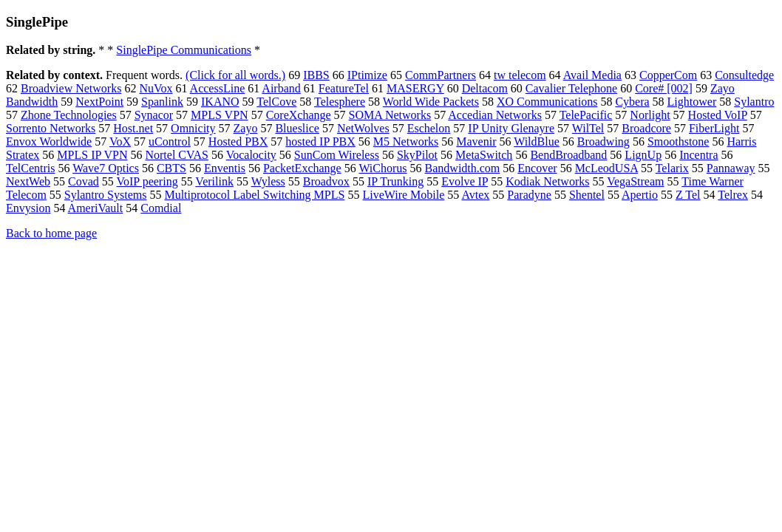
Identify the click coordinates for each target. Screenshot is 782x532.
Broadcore (646, 128)
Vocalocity (251, 155)
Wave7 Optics (106, 168)
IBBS (316, 75)
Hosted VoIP (718, 115)
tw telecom (520, 75)
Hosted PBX (238, 141)
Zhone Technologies (69, 115)
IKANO (220, 102)
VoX (120, 141)
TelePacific (586, 115)
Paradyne (529, 195)
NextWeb (28, 181)
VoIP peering (147, 181)
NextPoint (99, 102)
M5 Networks (406, 141)
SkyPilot (417, 155)
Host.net (133, 128)
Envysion (28, 208)
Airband (281, 88)
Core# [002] (664, 88)
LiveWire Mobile (403, 195)
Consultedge (744, 75)
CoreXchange (299, 115)
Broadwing (603, 141)
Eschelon (429, 128)
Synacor (154, 115)
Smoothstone (679, 141)
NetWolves (363, 128)
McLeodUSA (606, 168)
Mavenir (476, 141)
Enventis (225, 168)
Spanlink (162, 102)
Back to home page (51, 233)
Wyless (268, 181)
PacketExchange (302, 168)
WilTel (588, 128)
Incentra (698, 155)
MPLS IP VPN (92, 155)
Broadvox (326, 181)
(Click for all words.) (235, 75)
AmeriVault (96, 208)
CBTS (171, 168)
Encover (537, 168)
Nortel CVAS (177, 155)
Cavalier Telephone (571, 88)
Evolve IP (465, 181)
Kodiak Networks (547, 181)
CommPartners (441, 75)
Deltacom (485, 88)
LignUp (643, 155)
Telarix (672, 168)
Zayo (246, 128)
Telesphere (340, 102)
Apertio (640, 195)
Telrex (733, 195)
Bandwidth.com (463, 168)
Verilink (214, 181)
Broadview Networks (71, 88)
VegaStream (635, 181)
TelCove (276, 102)
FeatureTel (344, 88)
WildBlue (537, 141)
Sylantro (754, 102)
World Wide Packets (431, 102)
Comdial (161, 208)
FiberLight (714, 128)
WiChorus (382, 168)
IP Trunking (395, 181)
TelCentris (30, 168)
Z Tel (688, 195)
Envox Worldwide (49, 141)
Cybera (632, 102)
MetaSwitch (484, 155)
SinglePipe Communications (184, 50)
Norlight (650, 115)
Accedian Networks (495, 115)
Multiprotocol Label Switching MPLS (254, 195)
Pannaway (731, 168)
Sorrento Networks (51, 128)
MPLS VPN (220, 115)
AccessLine (218, 88)
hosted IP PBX (320, 141)
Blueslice (297, 128)
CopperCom (668, 75)
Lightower (692, 102)
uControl (170, 141)
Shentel (587, 195)
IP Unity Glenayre (511, 128)
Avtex (475, 195)
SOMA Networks (390, 115)
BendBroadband (568, 155)
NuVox (156, 88)
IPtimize (367, 75)
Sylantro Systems (106, 195)
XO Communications (547, 102)
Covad (84, 181)
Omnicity (193, 128)
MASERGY (415, 88)
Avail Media (592, 75)
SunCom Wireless (337, 155)
